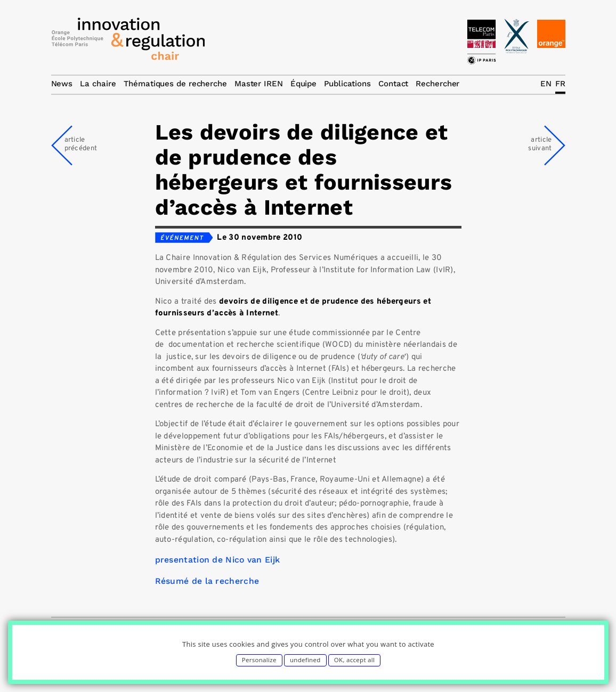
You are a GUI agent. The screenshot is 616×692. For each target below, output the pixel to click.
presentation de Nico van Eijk (218, 560)
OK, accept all (354, 660)
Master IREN (259, 84)
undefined (305, 660)
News (62, 84)
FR (560, 84)
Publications (347, 84)
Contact (393, 84)
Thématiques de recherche (175, 84)
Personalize (259, 660)
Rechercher (437, 84)
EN (546, 84)
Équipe (303, 84)
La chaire (98, 84)
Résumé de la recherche (207, 581)
